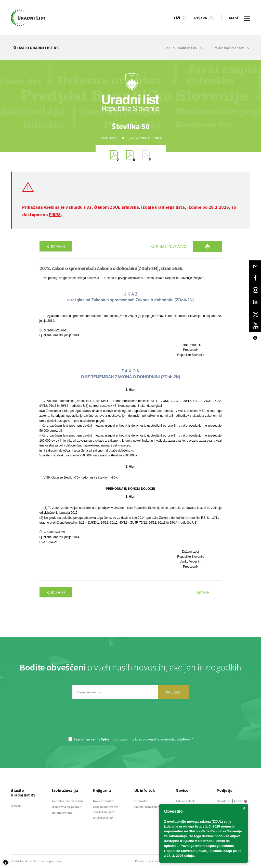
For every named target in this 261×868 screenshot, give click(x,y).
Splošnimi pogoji (114, 739)
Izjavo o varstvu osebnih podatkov (162, 739)
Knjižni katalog (103, 818)
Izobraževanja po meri (67, 807)
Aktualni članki (186, 801)
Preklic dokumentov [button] (231, 48)
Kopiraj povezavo (168, 246)
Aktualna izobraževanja (68, 801)
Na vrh (203, 592)
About (241, 801)
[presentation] (130, 721)
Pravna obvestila (146, 861)
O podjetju (224, 801)
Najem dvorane (62, 813)
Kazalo (56, 246)
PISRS (55, 214)
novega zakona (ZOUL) (205, 822)
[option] (130, 126)
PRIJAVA (173, 692)
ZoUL (115, 207)
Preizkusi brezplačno (148, 807)
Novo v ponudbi (104, 801)
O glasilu (17, 806)
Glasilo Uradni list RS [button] (183, 48)
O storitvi (141, 801)
